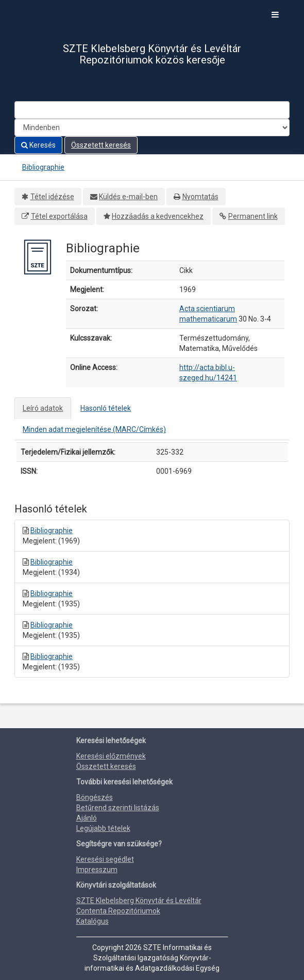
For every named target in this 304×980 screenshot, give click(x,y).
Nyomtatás (200, 197)
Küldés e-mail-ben (128, 197)
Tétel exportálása (59, 216)
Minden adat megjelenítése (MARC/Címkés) (94, 429)
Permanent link (253, 216)
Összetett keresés (101, 145)
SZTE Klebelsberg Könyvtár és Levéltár (139, 901)
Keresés (38, 145)
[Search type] (152, 127)
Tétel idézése (52, 197)
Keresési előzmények (111, 756)
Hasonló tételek (106, 408)
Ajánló (87, 818)
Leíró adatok (43, 408)
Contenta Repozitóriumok (118, 911)
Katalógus (92, 921)
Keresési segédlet (105, 859)
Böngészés (95, 797)
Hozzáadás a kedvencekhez (158, 216)
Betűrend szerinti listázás (118, 808)
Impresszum (97, 870)
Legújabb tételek (103, 828)
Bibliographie (43, 167)
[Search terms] (152, 110)
